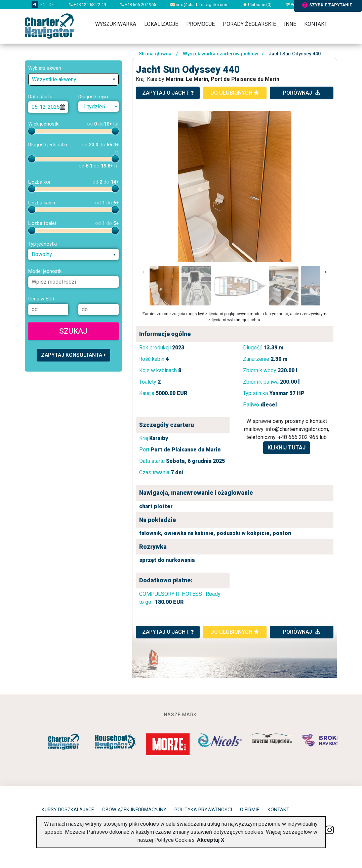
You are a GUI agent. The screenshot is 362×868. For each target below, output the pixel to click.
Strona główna (155, 54)
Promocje (200, 24)
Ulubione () (257, 5)
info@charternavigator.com (199, 5)
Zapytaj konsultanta (73, 355)
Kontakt (316, 24)
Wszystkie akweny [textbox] (54, 79)
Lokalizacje (161, 24)
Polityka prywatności (203, 810)
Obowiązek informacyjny (134, 810)
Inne (290, 24)
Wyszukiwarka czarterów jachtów (221, 54)
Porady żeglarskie (249, 24)
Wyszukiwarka (116, 24)
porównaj (302, 93)
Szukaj (73, 331)
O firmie (250, 810)
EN (43, 5)
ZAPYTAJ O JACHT (168, 632)
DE (51, 5)
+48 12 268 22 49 (88, 5)
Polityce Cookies (174, 840)
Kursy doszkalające (68, 810)
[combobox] (74, 79)
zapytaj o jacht (168, 93)
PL (35, 5)
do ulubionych (235, 93)
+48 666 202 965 (138, 5)
